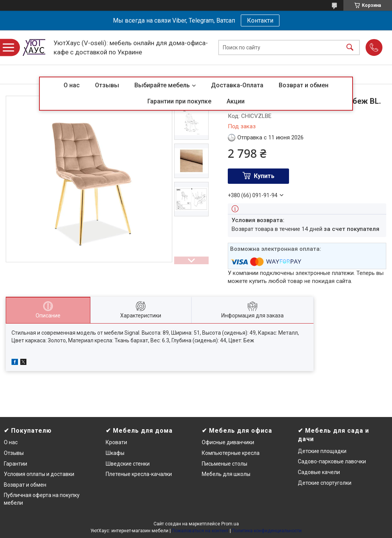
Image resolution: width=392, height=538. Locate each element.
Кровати (116, 442)
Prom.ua (230, 524)
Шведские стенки (128, 464)
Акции (236, 101)
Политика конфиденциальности (267, 531)
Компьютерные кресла (231, 453)
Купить (264, 176)
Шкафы (115, 453)
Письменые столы (225, 464)
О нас (72, 85)
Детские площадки (322, 451)
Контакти (260, 20)
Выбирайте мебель (162, 85)
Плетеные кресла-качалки (139, 474)
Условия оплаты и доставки (39, 474)
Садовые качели (319, 472)
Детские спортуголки (325, 483)
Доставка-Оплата (237, 85)
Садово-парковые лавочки (332, 461)
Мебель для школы (226, 474)
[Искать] (350, 48)
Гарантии (16, 464)
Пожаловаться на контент (200, 531)
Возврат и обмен (304, 85)
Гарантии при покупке (179, 101)
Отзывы (107, 85)
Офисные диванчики (228, 442)
